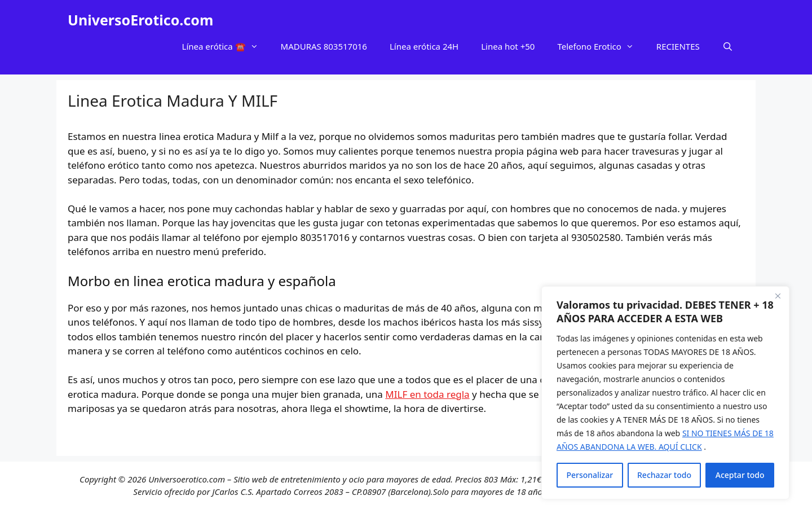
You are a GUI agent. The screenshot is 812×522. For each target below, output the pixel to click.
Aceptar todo (740, 475)
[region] (665, 393)
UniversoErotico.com (140, 20)
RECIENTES (678, 46)
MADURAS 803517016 (324, 46)
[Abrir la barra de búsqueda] (728, 46)
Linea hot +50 (508, 46)
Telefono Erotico (601, 46)
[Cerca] (778, 296)
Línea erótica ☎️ (226, 46)
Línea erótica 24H (424, 46)
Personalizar (590, 475)
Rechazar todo (664, 475)
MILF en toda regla (427, 394)
